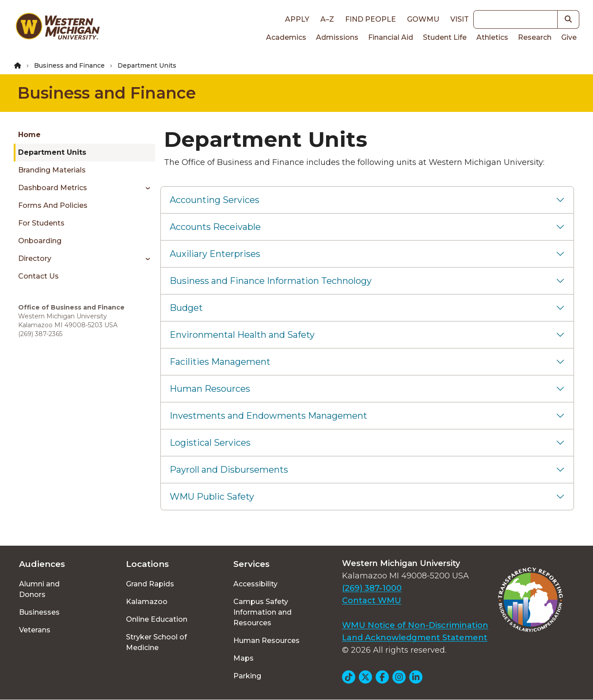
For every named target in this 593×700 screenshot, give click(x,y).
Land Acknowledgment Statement (415, 638)
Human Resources (210, 389)
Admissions (337, 37)
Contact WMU (372, 601)
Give (569, 37)
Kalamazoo (147, 602)
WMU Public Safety (212, 497)
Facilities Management (220, 362)
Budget (186, 308)
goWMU (423, 19)
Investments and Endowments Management (268, 416)
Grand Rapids (150, 584)
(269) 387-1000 (372, 588)
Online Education (157, 619)
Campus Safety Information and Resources (262, 612)
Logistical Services (210, 443)
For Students (41, 223)
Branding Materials (52, 170)
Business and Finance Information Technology (271, 281)
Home (29, 135)
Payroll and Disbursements (229, 470)
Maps (243, 658)
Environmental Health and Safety (242, 335)
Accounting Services (215, 200)
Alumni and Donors (39, 589)
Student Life (445, 37)
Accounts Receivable (215, 227)
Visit (460, 19)
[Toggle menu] (145, 188)
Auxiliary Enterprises (215, 254)
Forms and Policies (53, 205)
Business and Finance (69, 65)
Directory (35, 258)
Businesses (39, 612)
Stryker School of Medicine (156, 642)
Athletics (492, 37)
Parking (247, 676)
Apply (297, 19)
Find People (371, 19)
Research (535, 37)
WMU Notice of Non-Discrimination (415, 625)
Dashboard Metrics (53, 188)
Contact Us (38, 276)
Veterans (35, 630)
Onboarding (40, 241)
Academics (286, 37)
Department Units (52, 152)
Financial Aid (391, 37)
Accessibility (255, 584)
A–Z (327, 19)
